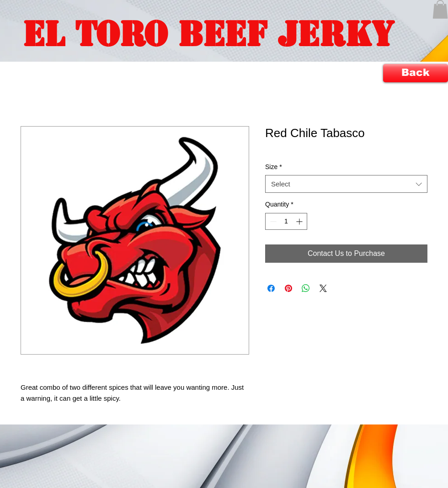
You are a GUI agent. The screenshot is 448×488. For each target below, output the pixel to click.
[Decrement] (272, 221)
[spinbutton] (286, 221)
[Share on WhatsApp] (306, 288)
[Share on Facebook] (271, 288)
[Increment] (300, 221)
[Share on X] (323, 288)
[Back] (416, 73)
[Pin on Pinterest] (288, 288)
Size (274, 167)
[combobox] (346, 184)
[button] (440, 9)
